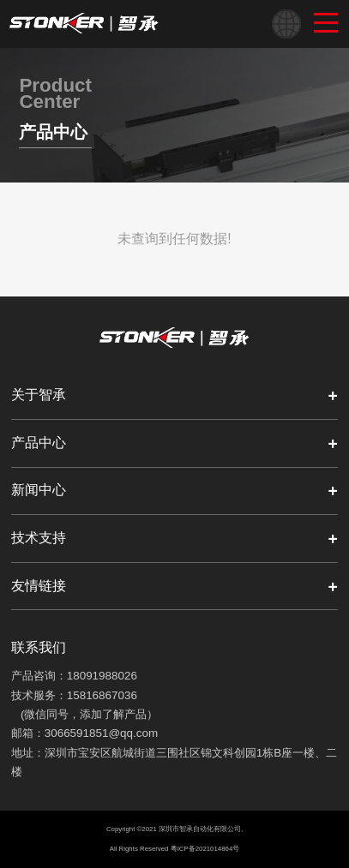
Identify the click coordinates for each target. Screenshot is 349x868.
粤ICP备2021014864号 (205, 849)
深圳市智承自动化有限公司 (200, 829)
